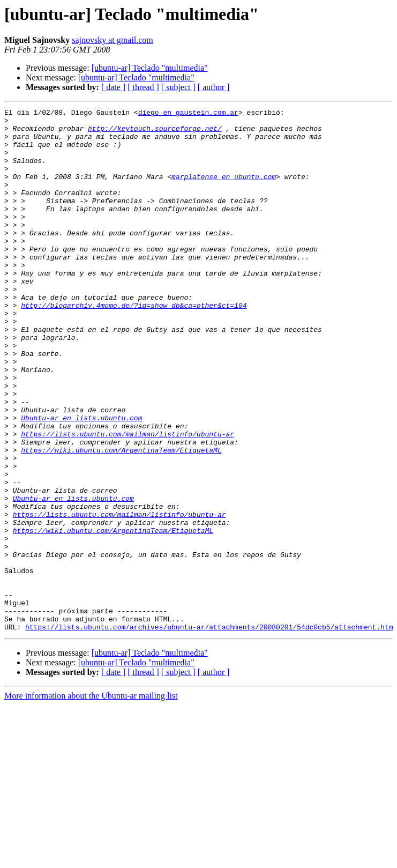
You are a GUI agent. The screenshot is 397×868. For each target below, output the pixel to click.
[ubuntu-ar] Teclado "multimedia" (150, 68)
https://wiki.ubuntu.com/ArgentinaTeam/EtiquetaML (121, 519)
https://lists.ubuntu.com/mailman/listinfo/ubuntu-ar (128, 500)
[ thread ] (143, 87)
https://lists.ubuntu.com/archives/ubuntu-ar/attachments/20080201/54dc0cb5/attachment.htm (209, 731)
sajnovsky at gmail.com (113, 40)
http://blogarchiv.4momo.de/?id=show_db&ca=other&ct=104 (134, 345)
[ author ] (214, 87)
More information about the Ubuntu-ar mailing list (91, 800)
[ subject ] (178, 87)
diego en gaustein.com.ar (188, 114)
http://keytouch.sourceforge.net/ (155, 133)
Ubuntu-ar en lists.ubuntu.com (81, 480)
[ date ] (113, 87)
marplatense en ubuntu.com (224, 191)
